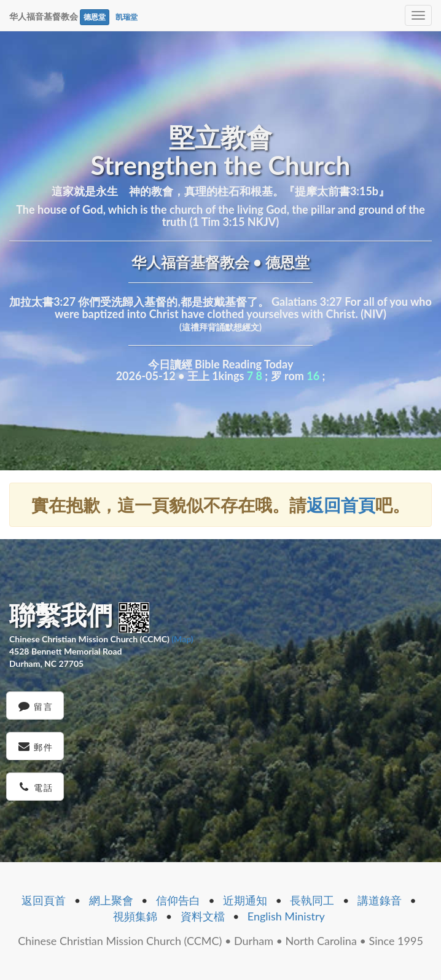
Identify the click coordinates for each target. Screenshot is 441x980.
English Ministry (286, 916)
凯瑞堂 (127, 17)
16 (313, 376)
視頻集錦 (135, 916)
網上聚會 (111, 900)
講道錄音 (380, 900)
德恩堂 (95, 17)
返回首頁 (341, 505)
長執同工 (312, 900)
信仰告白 (178, 900)
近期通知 (245, 900)
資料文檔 (203, 916)
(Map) (182, 639)
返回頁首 (44, 900)
